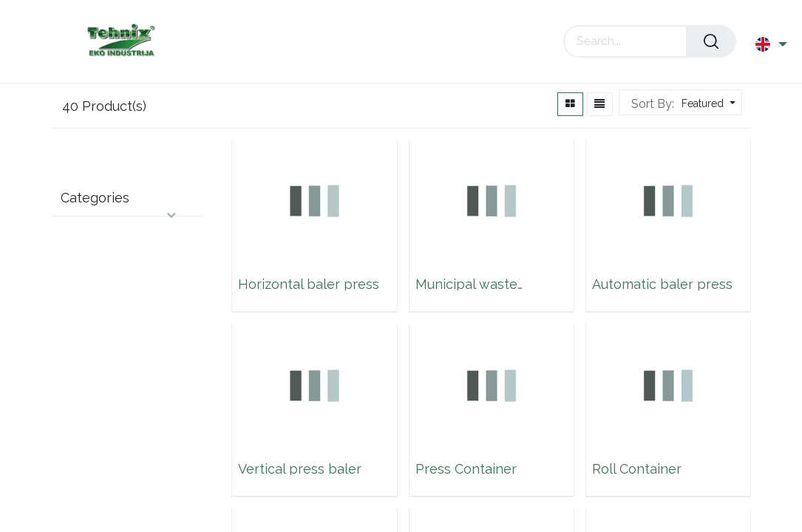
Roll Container (637, 470)
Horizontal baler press (309, 284)
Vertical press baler (300, 470)
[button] (707, 104)
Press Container (466, 470)
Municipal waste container (466, 284)
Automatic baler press (662, 284)
